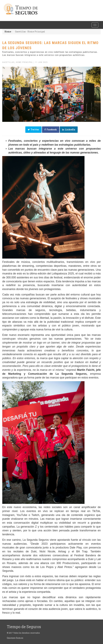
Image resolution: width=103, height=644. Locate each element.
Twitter (33, 130)
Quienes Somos (15, 638)
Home (8, 32)
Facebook (51, 130)
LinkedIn (69, 130)
